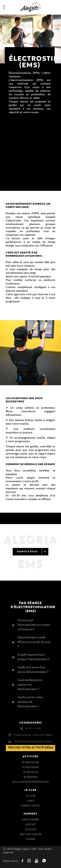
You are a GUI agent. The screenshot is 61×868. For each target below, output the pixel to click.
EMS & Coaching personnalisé (30, 782)
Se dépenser (31, 777)
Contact (30, 824)
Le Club (30, 796)
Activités (30, 829)
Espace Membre (31, 820)
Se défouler (30, 772)
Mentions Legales (30, 834)
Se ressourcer (30, 762)
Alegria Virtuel (31, 806)
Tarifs (31, 801)
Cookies (30, 839)
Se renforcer (30, 767)
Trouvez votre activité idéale (30, 748)
